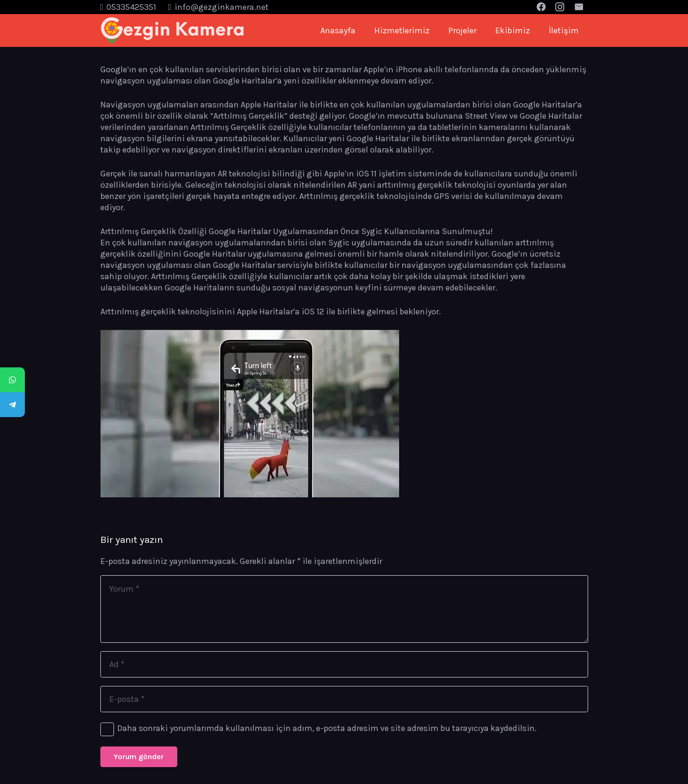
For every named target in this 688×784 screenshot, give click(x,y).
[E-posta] (344, 699)
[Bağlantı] (173, 30)
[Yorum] (344, 609)
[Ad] (344, 664)
